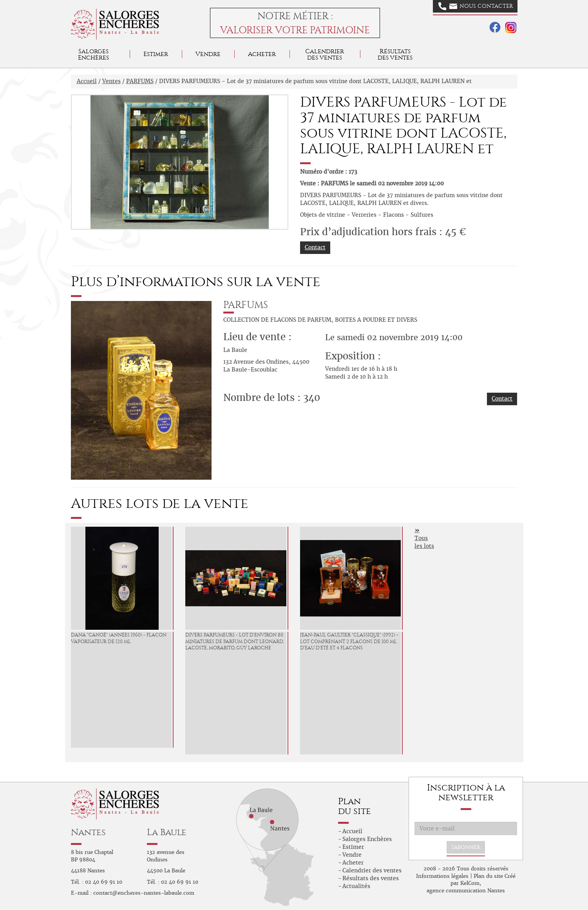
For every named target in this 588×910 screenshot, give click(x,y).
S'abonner (466, 847)
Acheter (262, 54)
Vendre (208, 54)
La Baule (167, 832)
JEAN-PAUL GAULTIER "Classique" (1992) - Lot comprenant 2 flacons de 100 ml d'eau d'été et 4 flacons (349, 642)
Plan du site (488, 876)
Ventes (111, 81)
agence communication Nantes (466, 891)
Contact (315, 247)
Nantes (88, 832)
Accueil (87, 81)
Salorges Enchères (367, 839)
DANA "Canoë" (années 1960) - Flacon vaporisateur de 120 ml (119, 638)
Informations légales (442, 876)
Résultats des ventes (371, 878)
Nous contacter (476, 6)
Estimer (156, 54)
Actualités (356, 886)
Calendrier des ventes (325, 54)
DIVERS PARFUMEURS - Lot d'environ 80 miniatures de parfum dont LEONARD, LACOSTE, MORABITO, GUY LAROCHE (234, 642)
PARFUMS (140, 81)
